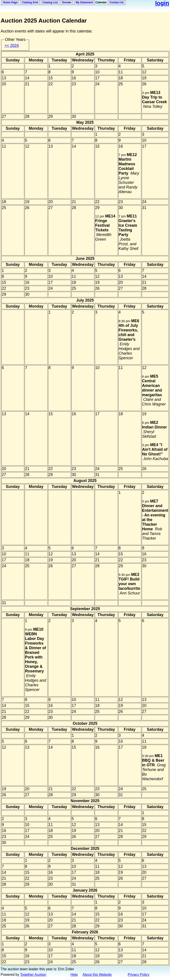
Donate (67, 2)
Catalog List (50, 2)
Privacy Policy (139, 975)
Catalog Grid (30, 2)
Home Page (10, 2)
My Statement (84, 2)
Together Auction (33, 975)
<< (12, 46)
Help (74, 975)
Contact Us (117, 2)
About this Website (97, 975)
